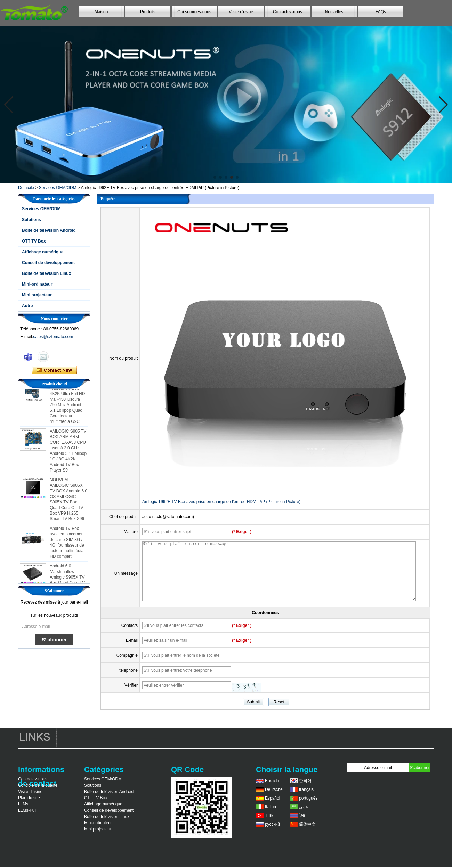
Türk (269, 816)
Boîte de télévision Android (49, 230)
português (308, 798)
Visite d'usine (241, 12)
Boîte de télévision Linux (46, 273)
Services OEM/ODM (58, 188)
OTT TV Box (34, 241)
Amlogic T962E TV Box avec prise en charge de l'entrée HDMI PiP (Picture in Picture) (221, 502)
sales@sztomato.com (53, 337)
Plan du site (29, 798)
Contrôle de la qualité (38, 785)
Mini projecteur (37, 295)
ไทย (303, 816)
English (272, 781)
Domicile (26, 188)
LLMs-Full (27, 810)
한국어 (305, 781)
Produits (148, 12)
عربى (304, 807)
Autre (27, 306)
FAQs (381, 12)
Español (272, 798)
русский (272, 824)
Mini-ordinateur (37, 284)
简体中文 (307, 824)
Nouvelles (334, 12)
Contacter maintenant (54, 370)
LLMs (23, 804)
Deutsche (274, 789)
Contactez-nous (288, 12)
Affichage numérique (43, 252)
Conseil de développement (48, 263)
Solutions (31, 220)
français (306, 789)
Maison (101, 12)
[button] (215, 177)
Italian (271, 807)
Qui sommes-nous (194, 12)
